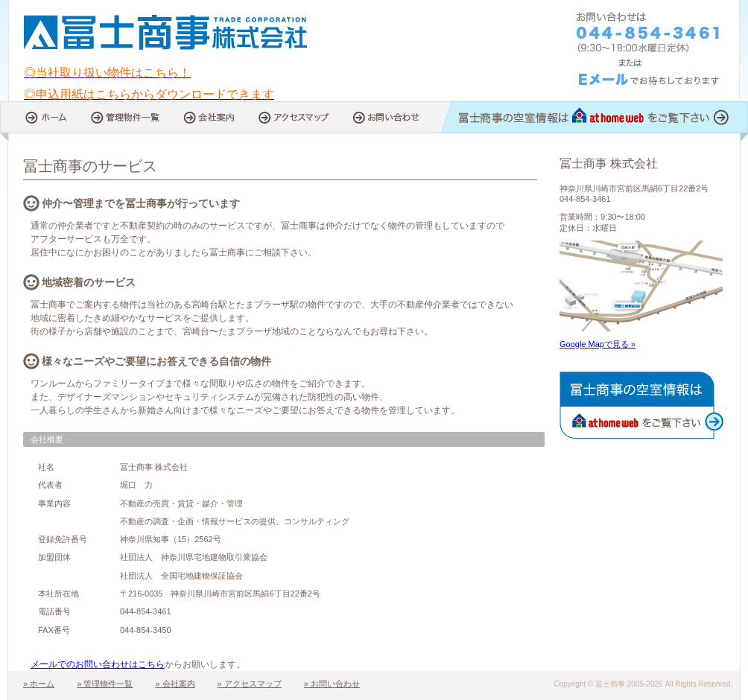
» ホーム (39, 684)
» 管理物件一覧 (105, 684)
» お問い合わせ (332, 684)
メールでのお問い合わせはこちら (98, 664)
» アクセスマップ (250, 684)
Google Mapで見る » (598, 344)
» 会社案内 (175, 684)
